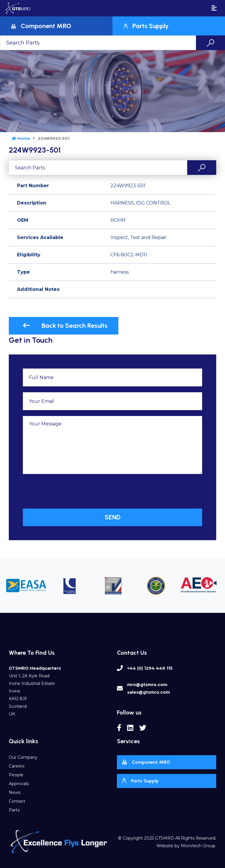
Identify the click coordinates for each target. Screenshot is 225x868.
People (16, 775)
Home (21, 138)
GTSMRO (165, 838)
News (15, 792)
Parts (14, 810)
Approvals (19, 784)
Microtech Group (198, 846)
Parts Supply (140, 781)
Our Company (23, 757)
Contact (17, 801)
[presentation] (67, 491)
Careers (17, 766)
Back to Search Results (65, 326)
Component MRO (146, 763)
